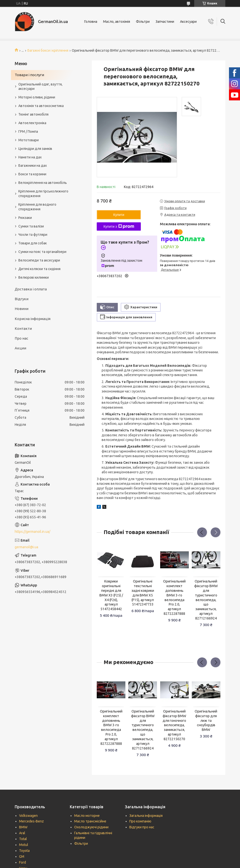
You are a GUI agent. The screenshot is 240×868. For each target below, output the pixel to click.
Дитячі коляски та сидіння (39, 269)
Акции (20, 348)
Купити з (119, 226)
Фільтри (143, 22)
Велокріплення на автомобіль (43, 183)
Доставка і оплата (31, 289)
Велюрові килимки (34, 277)
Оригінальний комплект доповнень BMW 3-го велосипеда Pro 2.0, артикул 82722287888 (174, 597)
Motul (24, 845)
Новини (22, 309)
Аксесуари (188, 22)
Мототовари (29, 140)
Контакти (23, 328)
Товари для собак (33, 243)
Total (23, 839)
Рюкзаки (25, 218)
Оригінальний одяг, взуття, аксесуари (40, 87)
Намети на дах (30, 157)
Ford (23, 862)
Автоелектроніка (32, 123)
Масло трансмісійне (90, 821)
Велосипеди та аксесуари (39, 260)
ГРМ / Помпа (28, 131)
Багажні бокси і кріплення (48, 50)
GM (22, 856)
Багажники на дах (33, 166)
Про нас (21, 338)
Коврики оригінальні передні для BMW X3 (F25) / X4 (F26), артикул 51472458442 (111, 595)
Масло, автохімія (117, 22)
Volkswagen (28, 816)
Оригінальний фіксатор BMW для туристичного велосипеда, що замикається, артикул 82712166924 (206, 600)
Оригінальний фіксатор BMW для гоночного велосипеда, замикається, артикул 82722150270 (174, 725)
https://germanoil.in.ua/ (32, 532)
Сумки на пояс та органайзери (42, 252)
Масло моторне (87, 816)
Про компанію (140, 821)
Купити (119, 215)
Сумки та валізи (31, 226)
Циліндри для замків (35, 149)
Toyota (24, 851)
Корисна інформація (33, 319)
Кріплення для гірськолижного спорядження (43, 194)
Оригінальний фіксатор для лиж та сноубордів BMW (206, 721)
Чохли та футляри (33, 235)
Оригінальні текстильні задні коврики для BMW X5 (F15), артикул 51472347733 (143, 593)
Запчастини (165, 22)
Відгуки (22, 299)
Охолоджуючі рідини (91, 827)
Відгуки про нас (142, 827)
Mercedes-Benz (31, 821)
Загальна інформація (146, 816)
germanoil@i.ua (26, 547)
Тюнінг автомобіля (33, 114)
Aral (22, 833)
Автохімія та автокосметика (41, 106)
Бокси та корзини (32, 174)
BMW (23, 827)
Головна (91, 22)
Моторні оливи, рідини (37, 97)
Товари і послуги (29, 75)
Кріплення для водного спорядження (37, 207)
